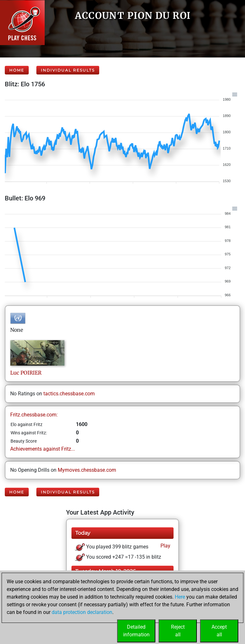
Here (180, 597)
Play (165, 546)
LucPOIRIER (26, 373)
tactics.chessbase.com (69, 394)
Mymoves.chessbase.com (87, 470)
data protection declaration (82, 612)
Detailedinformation (136, 631)
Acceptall (219, 631)
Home (17, 70)
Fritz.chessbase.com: (34, 415)
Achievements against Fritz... (43, 449)
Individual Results (68, 70)
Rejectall (178, 631)
